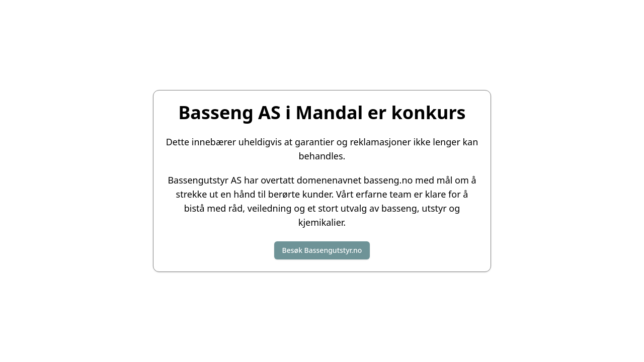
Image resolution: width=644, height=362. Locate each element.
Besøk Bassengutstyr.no (322, 250)
